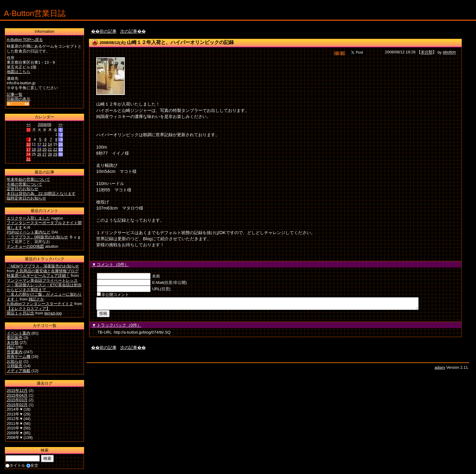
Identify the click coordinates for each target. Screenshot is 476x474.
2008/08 (44, 125)
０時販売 (15, 366)
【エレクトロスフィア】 (28, 309)
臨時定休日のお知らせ (26, 198)
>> (60, 125)
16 (61, 144)
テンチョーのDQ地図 (25, 246)
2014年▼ (15, 409)
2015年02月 (17, 405)
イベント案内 (19, 333)
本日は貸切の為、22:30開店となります (41, 194)
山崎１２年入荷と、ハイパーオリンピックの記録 (180, 42)
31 (29, 159)
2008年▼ (15, 437)
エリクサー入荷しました (28, 218)
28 (50, 154)
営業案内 (15, 352)
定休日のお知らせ (22, 189)
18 (34, 150)
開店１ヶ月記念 (20, 313)
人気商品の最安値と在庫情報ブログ (47, 271)
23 (61, 150)
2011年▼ (15, 424)
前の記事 (108, 31)
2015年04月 (17, 395)
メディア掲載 (19, 371)
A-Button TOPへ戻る (25, 40)
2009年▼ (15, 433)
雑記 (11, 347)
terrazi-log (53, 313)
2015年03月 (17, 400)
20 (45, 150)
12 (39, 144)
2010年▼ (15, 428)
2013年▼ (15, 414)
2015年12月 (17, 390)
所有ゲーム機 (19, 356)
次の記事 (129, 31)
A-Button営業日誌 (35, 13)
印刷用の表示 (19, 99)
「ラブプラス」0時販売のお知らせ (37, 237)
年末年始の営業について (28, 179)
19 (39, 150)
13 (45, 144)
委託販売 (15, 338)
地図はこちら (19, 72)
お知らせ (15, 361)
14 (50, 144)
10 (29, 144)
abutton (449, 52)
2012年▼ (15, 419)
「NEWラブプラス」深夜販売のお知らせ (43, 266)
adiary (440, 369)
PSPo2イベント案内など (29, 232)
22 (55, 150)
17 (29, 150)
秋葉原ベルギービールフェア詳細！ (38, 276)
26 (39, 154)
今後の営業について (24, 184)
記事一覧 (15, 94)
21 (50, 150)
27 (45, 154)
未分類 (427, 52)
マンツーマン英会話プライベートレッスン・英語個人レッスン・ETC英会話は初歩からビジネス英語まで (44, 285)
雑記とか (36, 299)
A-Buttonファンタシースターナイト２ (40, 304)
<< (29, 125)
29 (55, 154)
